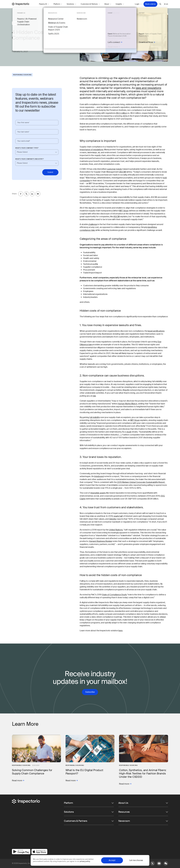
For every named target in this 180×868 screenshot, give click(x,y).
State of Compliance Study (114, 595)
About (108, 4)
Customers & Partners (90, 4)
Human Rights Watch (127, 404)
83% (99, 200)
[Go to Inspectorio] (21, 4)
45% (125, 116)
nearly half (118, 516)
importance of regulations (91, 150)
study (129, 432)
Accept (112, 860)
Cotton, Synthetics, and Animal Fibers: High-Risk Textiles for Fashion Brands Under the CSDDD (143, 773)
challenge (93, 224)
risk (94, 396)
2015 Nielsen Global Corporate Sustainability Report (141, 482)
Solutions (71, 4)
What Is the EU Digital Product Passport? (84, 772)
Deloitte (113, 519)
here (120, 631)
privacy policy (85, 861)
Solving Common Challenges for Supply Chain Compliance (32, 772)
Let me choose (136, 860)
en (166, 4)
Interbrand (99, 476)
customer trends (114, 169)
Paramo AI (44, 4)
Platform (58, 4)
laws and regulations (148, 88)
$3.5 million (122, 113)
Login (138, 4)
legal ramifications (156, 331)
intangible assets (98, 493)
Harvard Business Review (100, 541)
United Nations (116, 530)
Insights (120, 4)
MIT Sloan (124, 211)
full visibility (95, 417)
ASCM (123, 172)
